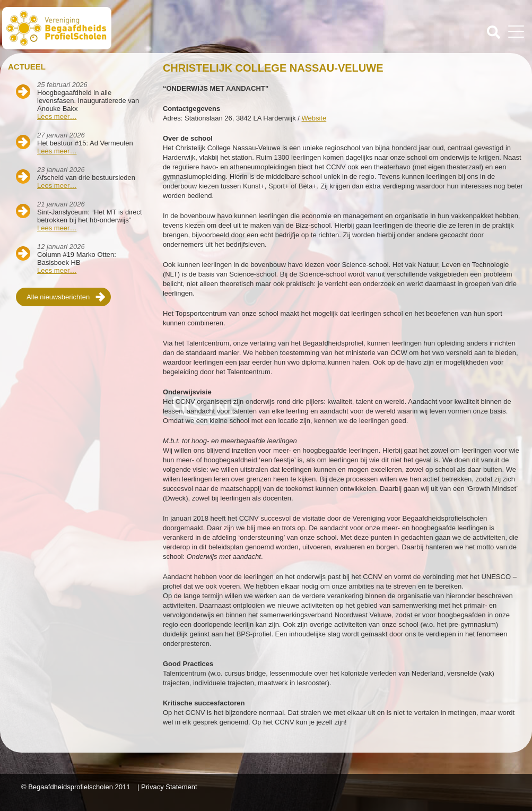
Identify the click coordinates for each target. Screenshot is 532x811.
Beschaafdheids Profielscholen (135, 28)
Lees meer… (57, 117)
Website (314, 118)
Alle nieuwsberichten (58, 297)
